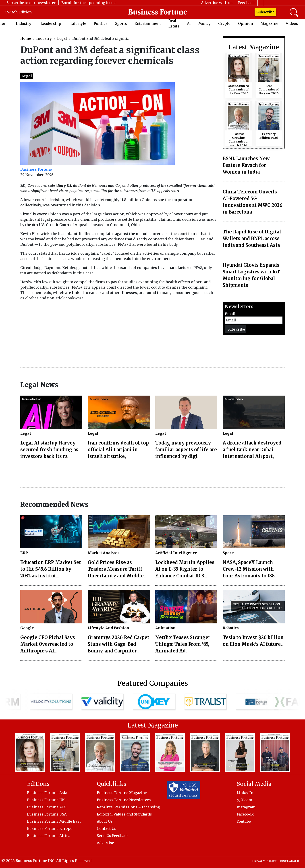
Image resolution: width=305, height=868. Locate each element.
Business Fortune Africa (49, 836)
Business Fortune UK (46, 800)
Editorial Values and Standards (124, 814)
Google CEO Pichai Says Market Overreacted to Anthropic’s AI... (48, 644)
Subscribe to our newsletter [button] (31, 3)
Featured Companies (153, 683)
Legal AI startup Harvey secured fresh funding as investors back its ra (49, 450)
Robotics (231, 628)
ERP (24, 553)
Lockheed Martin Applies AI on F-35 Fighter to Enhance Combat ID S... (185, 569)
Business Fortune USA (47, 814)
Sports (121, 23)
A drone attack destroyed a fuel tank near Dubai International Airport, (252, 450)
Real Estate (174, 23)
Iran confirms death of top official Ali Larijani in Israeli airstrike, (118, 450)
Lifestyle (78, 23)
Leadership (51, 23)
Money (204, 23)
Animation (165, 628)
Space (228, 553)
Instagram (246, 807)
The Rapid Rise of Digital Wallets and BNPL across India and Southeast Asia (252, 238)
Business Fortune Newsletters (124, 800)
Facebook (245, 814)
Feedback (246, 3)
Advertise (105, 843)
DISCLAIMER (289, 861)
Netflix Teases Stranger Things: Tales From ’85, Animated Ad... (183, 644)
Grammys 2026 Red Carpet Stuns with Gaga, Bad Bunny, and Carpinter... (118, 644)
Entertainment (148, 23)
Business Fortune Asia (47, 793)
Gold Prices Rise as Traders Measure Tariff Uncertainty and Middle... (117, 569)
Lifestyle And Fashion (108, 628)
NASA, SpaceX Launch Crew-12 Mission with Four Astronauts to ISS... (250, 569)
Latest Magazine (254, 47)
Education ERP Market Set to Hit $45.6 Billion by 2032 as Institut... (51, 569)
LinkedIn (245, 793)
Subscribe (266, 12)
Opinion (246, 23)
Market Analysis (104, 553)
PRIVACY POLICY (264, 861)
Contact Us (107, 828)
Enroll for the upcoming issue (88, 3)
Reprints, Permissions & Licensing (128, 807)
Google (27, 628)
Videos (292, 23)
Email (230, 314)
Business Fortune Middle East (54, 821)
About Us (105, 821)
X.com (244, 800)
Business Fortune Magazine (122, 793)
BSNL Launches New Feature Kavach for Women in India (246, 165)
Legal (62, 38)
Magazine (269, 23)
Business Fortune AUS (47, 807)
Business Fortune (36, 169)
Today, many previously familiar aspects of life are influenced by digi (186, 450)
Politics (101, 23)
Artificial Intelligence (176, 553)
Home (26, 38)
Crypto (224, 23)
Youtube (244, 821)
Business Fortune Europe (50, 828)
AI (189, 23)
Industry (24, 23)
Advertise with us (217, 3)
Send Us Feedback (113, 836)
